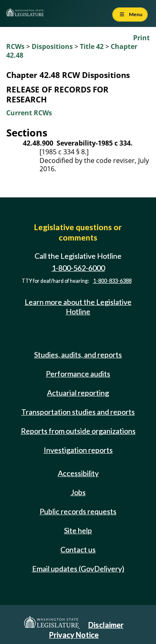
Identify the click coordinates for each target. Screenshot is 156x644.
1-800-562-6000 (78, 268)
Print (141, 38)
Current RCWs (29, 113)
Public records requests (78, 511)
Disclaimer (106, 625)
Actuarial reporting (78, 393)
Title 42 (92, 46)
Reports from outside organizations (78, 431)
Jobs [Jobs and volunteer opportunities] (78, 492)
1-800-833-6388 (112, 281)
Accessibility (78, 473)
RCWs (15, 46)
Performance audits (78, 374)
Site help (78, 530)
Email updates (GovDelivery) (78, 569)
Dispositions (52, 46)
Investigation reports (78, 450)
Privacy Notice (74, 635)
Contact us (78, 549)
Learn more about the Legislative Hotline (78, 307)
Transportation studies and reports (78, 412)
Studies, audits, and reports (78, 355)
